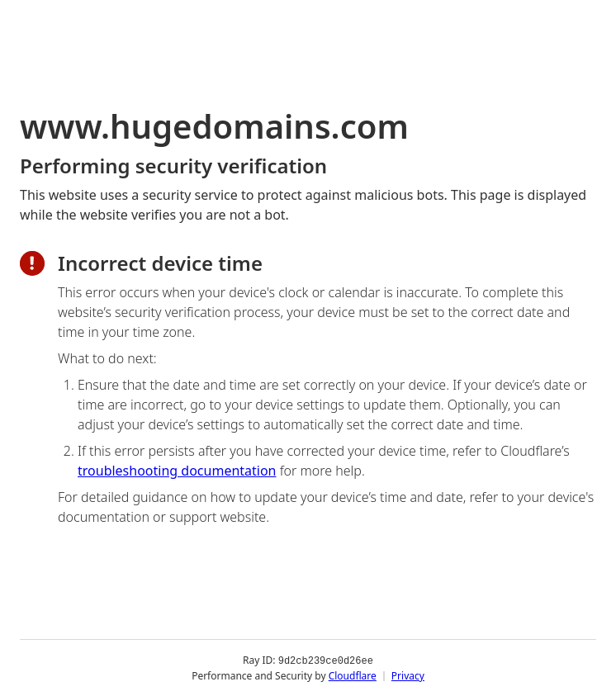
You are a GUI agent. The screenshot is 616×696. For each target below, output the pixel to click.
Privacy (408, 675)
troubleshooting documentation (177, 471)
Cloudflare (353, 675)
